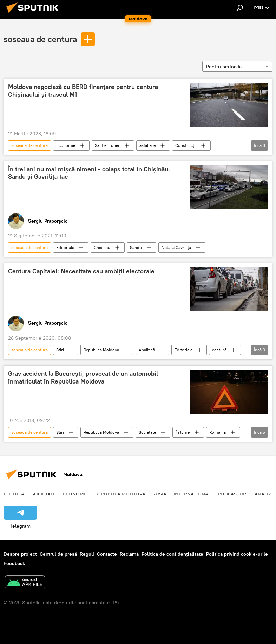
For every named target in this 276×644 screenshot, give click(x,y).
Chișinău (102, 247)
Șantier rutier (107, 145)
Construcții (186, 145)
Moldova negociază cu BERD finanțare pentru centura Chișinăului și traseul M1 (83, 91)
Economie (66, 145)
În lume (183, 432)
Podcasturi (233, 494)
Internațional (192, 494)
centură (219, 350)
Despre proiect (20, 554)
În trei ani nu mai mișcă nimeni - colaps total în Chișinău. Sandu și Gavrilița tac (89, 173)
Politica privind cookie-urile (237, 554)
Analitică (147, 350)
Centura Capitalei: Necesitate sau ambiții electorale (81, 271)
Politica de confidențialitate (172, 554)
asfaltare (147, 145)
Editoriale (65, 247)
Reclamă (129, 554)
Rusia (159, 494)
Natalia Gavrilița (176, 247)
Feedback (14, 563)
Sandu (136, 247)
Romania (218, 432)
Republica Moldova (101, 350)
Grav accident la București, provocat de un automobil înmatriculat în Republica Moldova (83, 378)
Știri (60, 350)
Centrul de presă (58, 554)
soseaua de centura (40, 39)
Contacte (107, 554)
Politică (14, 494)
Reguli (87, 554)
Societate (147, 432)
